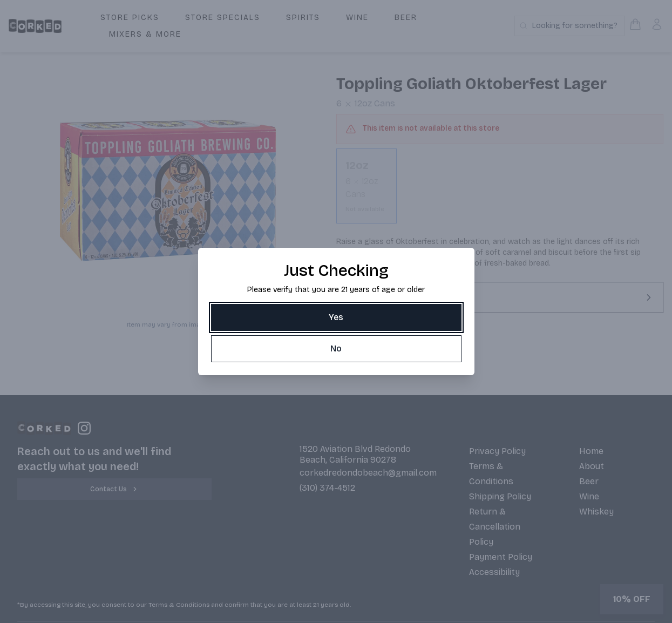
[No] (336, 349)
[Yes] (336, 317)
